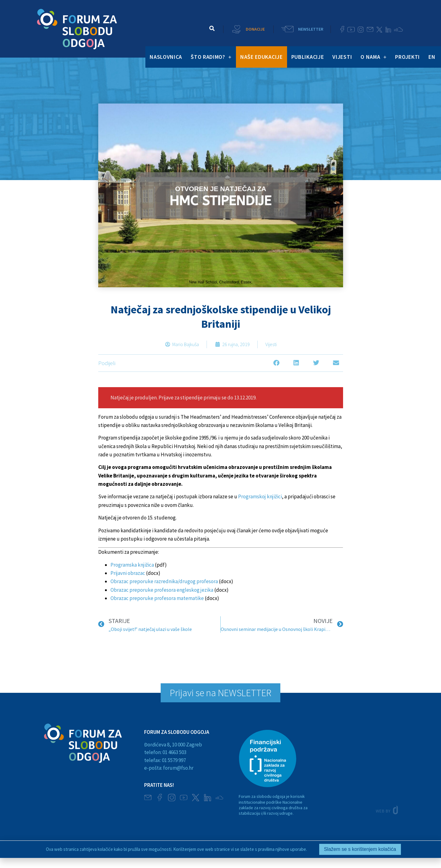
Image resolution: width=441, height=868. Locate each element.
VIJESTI (342, 57)
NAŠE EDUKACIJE (262, 57)
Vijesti (271, 344)
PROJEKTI (407, 57)
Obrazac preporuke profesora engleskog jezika (162, 590)
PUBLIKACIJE (308, 57)
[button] (212, 28)
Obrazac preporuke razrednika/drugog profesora (164, 581)
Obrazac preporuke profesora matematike (157, 598)
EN (432, 57)
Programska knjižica (132, 565)
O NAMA (374, 57)
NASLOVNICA (166, 57)
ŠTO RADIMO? (211, 57)
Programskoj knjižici (260, 496)
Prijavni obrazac (128, 573)
